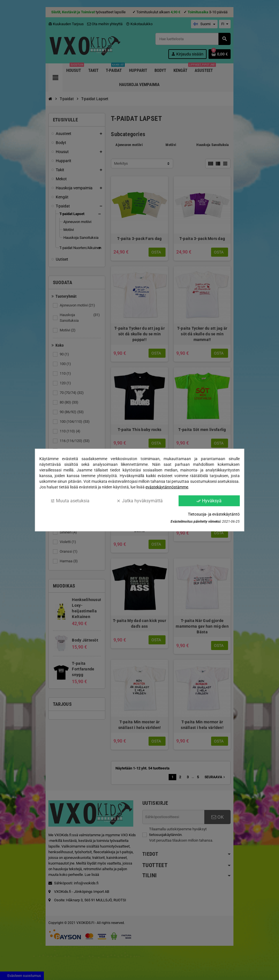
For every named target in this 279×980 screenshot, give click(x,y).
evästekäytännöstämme (167, 487)
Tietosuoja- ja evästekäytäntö (214, 514)
